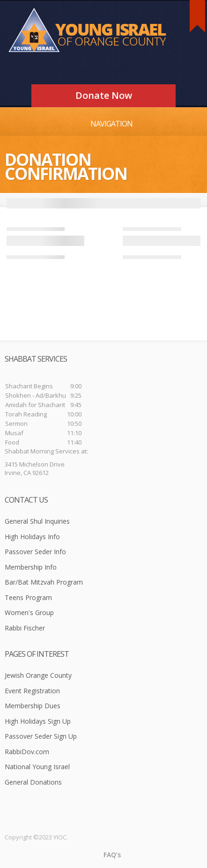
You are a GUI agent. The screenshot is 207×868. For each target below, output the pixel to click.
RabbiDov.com (27, 752)
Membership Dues (33, 706)
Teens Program (28, 597)
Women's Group (29, 612)
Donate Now (104, 95)
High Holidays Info (32, 537)
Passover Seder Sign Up (41, 736)
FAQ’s (112, 855)
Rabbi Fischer (25, 628)
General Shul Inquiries (37, 521)
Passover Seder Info (35, 552)
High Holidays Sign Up (38, 721)
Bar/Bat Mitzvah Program (44, 582)
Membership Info (31, 567)
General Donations (33, 782)
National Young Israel (37, 767)
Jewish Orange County (38, 675)
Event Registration (32, 691)
